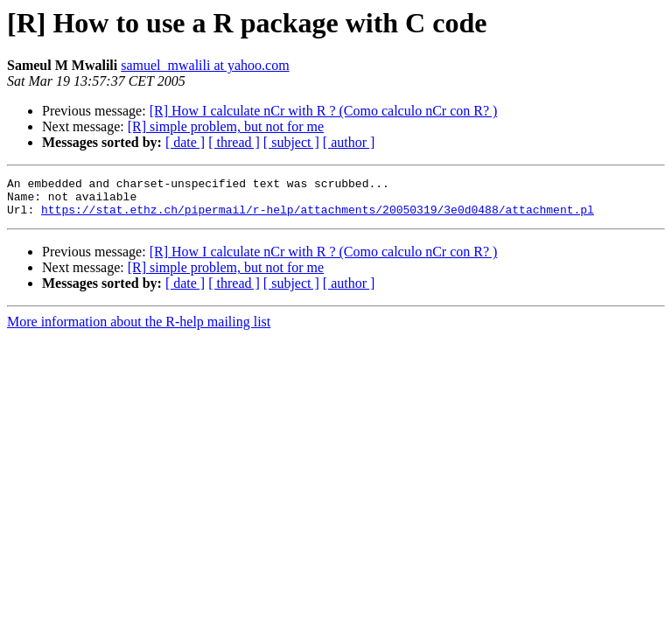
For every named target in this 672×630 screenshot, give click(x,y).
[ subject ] (291, 142)
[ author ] (349, 142)
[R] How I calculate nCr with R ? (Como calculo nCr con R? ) (324, 111)
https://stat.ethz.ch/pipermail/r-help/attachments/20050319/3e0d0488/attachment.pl (318, 217)
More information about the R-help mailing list (139, 329)
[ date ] (185, 142)
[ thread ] (234, 142)
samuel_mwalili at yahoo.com (205, 65)
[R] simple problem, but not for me (226, 126)
